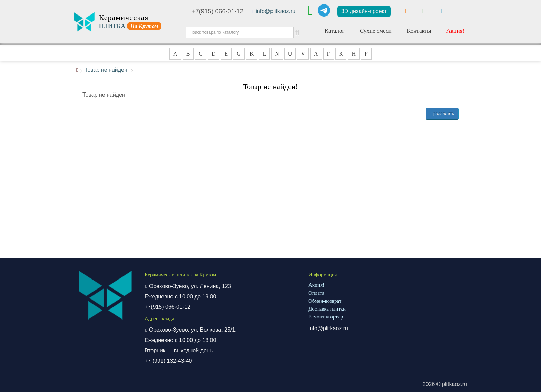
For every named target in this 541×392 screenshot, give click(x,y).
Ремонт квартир (326, 317)
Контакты (419, 31)
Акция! (455, 31)
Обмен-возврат (325, 301)
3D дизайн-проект (364, 11)
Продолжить (442, 114)
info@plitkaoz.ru (276, 11)
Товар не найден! (107, 70)
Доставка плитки (327, 309)
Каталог (335, 31)
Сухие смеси (376, 31)
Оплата (316, 293)
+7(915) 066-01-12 (217, 11)
